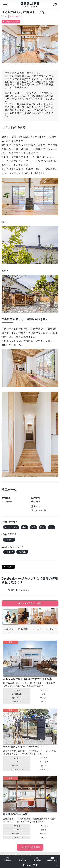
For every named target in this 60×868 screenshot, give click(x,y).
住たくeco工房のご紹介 (30, 603)
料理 (33, 527)
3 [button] (13, 65)
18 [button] (47, 65)
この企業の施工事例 (30, 847)
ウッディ (9, 540)
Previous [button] (5, 44)
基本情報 (23, 629)
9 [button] (27, 65)
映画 (24, 527)
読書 (42, 527)
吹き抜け (22, 552)
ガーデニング (11, 527)
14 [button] (38, 65)
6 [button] (20, 65)
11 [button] (31, 65)
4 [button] (16, 65)
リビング (9, 552)
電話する (22, 859)
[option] (30, 44)
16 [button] (42, 65)
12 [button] (33, 65)
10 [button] (29, 65)
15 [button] (40, 65)
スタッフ (37, 629)
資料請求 (37, 859)
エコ (51, 527)
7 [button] (22, 65)
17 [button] (45, 65)
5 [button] (18, 65)
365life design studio (19, 590)
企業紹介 (9, 629)
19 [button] (49, 65)
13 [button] (36, 65)
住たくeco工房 (12, 22)
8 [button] (24, 65)
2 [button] (11, 65)
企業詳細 (7, 859)
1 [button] (9, 65)
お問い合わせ (53, 859)
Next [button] (55, 44)
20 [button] (51, 65)
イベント (51, 629)
